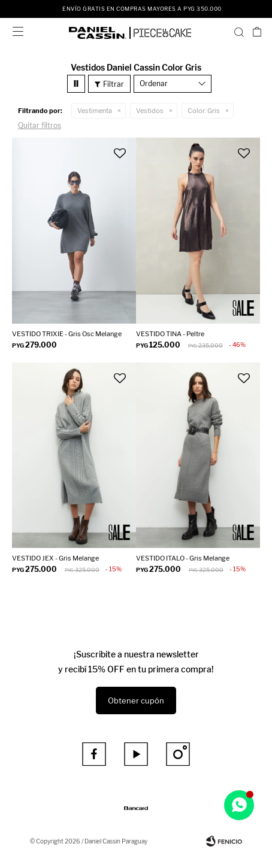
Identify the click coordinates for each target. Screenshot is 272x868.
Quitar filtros (40, 125)
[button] (239, 32)
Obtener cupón (136, 701)
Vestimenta (95, 111)
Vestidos (150, 111)
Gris (204, 111)
